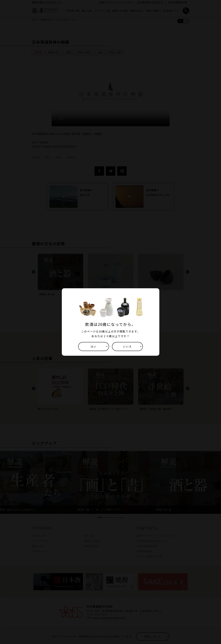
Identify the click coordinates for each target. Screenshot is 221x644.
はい (94, 346)
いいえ (127, 346)
